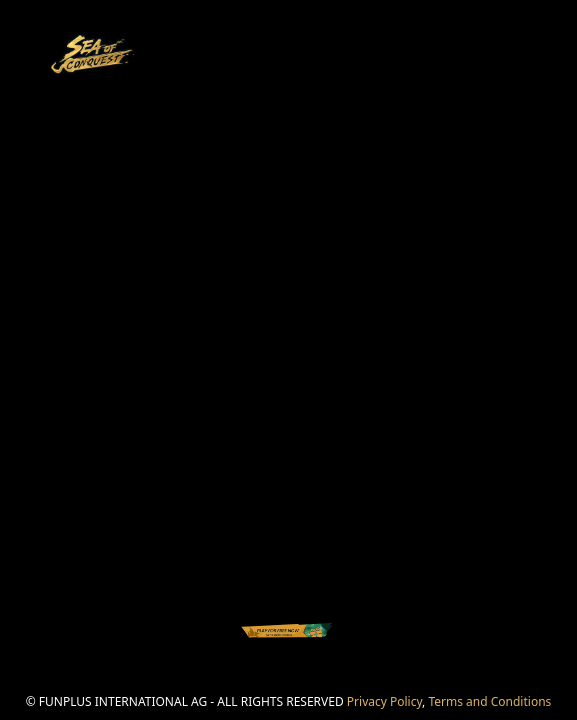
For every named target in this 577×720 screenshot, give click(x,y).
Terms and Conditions (489, 701)
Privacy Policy (384, 701)
